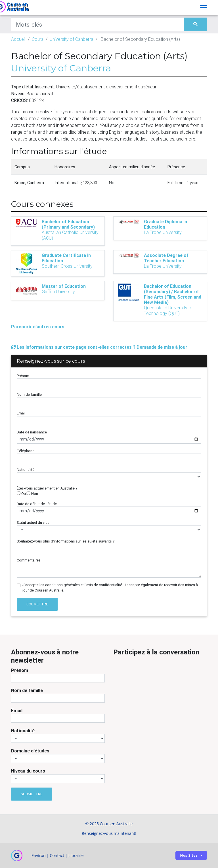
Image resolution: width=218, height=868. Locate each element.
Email (21, 413)
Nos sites (189, 855)
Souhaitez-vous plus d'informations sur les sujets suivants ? (66, 541)
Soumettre (37, 604)
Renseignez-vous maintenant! (109, 833)
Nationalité (26, 470)
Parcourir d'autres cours (38, 327)
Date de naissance (32, 432)
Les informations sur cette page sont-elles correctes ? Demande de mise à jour (99, 347)
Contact (57, 855)
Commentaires (29, 560)
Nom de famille (29, 394)
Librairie (76, 855)
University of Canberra (72, 39)
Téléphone (26, 451)
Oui (22, 494)
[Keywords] (98, 24)
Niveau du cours (28, 771)
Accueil (18, 39)
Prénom (23, 376)
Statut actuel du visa (33, 523)
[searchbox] (20, 548)
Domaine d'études (30, 751)
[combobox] (109, 548)
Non (32, 494)
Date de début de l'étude (37, 504)
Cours (38, 39)
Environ (39, 855)
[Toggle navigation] (204, 8)
